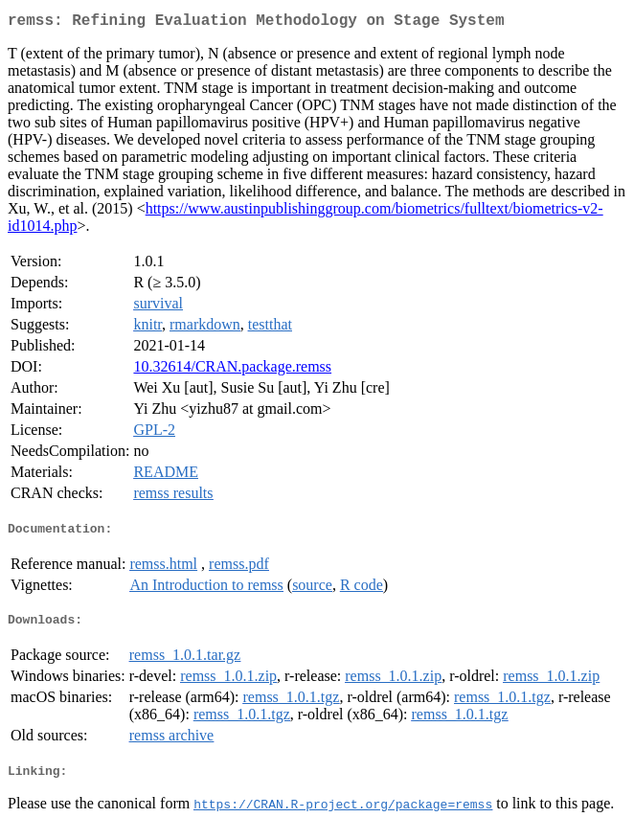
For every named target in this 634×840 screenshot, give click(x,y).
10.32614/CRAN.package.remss (232, 370)
